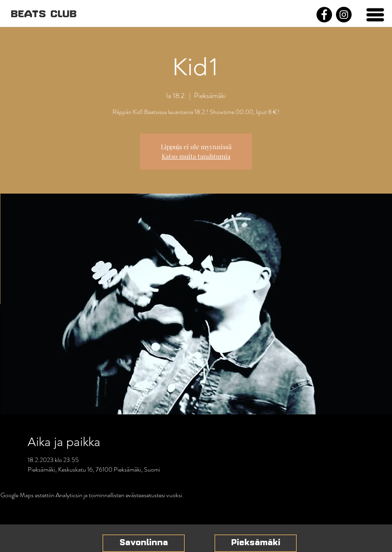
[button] (375, 15)
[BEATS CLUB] (44, 15)
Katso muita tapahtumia (196, 156)
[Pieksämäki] (256, 543)
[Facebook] (324, 15)
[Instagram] (344, 15)
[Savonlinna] (144, 543)
